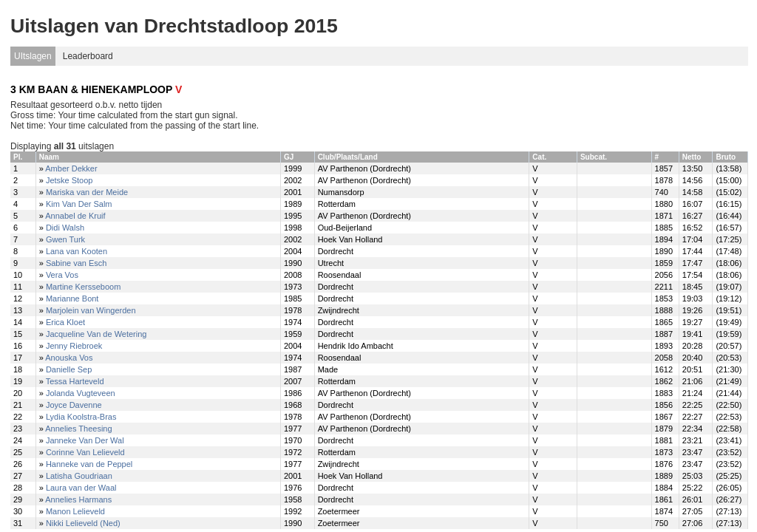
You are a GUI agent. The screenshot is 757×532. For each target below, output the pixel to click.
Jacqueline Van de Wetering (96, 334)
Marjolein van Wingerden (91, 310)
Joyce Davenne (74, 405)
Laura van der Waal (81, 488)
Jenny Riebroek (74, 346)
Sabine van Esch (77, 263)
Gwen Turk (65, 239)
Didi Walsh (65, 228)
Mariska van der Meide (87, 192)
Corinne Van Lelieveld (85, 452)
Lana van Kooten (77, 251)
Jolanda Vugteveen (81, 393)
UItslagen (33, 56)
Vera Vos (62, 275)
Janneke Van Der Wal (85, 440)
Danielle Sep (69, 369)
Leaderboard (88, 56)
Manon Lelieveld (75, 511)
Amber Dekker (71, 168)
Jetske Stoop (69, 180)
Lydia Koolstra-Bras (81, 417)
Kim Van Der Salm (79, 204)
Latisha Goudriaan (79, 476)
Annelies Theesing (78, 429)
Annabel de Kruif (75, 216)
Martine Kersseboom (84, 287)
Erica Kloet (65, 322)
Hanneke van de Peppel (89, 464)
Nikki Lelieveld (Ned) (83, 523)
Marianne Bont (72, 299)
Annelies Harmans (78, 499)
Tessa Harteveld (75, 381)
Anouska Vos (69, 358)
